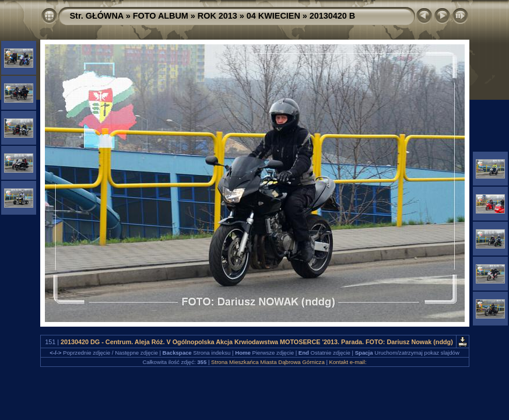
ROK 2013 (217, 16)
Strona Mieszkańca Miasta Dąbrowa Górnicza (268, 362)
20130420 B (332, 16)
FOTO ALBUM (161, 16)
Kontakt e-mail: (348, 362)
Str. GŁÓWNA (97, 16)
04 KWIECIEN (273, 16)
